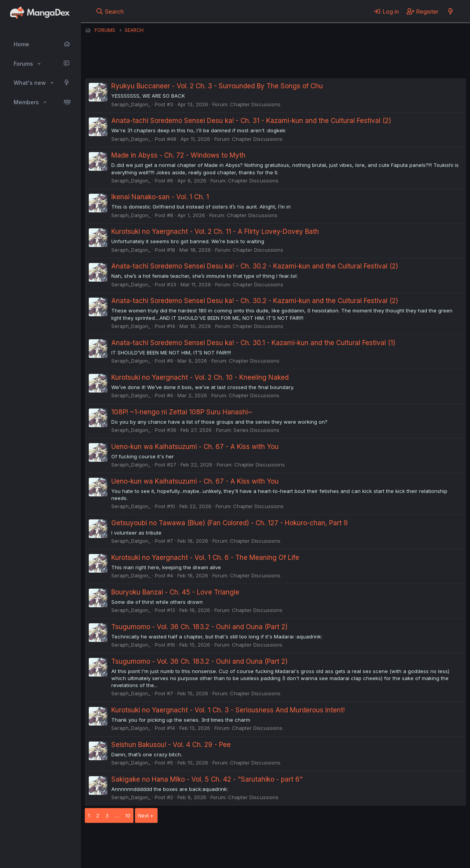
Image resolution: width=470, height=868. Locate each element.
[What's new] (450, 11)
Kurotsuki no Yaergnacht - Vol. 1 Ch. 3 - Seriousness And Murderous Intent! (228, 710)
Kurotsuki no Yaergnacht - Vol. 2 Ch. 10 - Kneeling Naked (200, 377)
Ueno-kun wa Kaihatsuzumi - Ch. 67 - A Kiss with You (195, 447)
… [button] (117, 815)
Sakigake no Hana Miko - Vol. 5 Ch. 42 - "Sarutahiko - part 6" (207, 779)
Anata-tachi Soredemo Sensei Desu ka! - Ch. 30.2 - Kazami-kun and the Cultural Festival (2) (255, 266)
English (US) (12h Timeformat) (125, 840)
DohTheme (392, 857)
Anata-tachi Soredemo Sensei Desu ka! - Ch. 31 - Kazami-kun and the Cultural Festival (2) (251, 121)
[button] (39, 64)
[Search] (110, 11)
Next (144, 815)
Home (21, 44)
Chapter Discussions (255, 104)
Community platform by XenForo (402, 851)
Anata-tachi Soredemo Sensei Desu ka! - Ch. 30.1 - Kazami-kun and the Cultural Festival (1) (253, 343)
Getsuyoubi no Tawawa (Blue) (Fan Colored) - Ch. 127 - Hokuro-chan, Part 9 (230, 523)
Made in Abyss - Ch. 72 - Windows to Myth (178, 155)
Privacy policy (275, 840)
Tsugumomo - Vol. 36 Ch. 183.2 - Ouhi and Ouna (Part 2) (199, 627)
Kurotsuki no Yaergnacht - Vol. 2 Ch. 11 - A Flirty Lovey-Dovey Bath (215, 231)
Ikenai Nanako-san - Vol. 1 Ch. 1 (160, 197)
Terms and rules (229, 840)
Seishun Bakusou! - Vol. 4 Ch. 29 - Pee (171, 745)
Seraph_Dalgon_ (131, 104)
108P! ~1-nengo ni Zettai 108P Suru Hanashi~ (182, 412)
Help (308, 840)
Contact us (186, 840)
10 (128, 815)
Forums (23, 64)
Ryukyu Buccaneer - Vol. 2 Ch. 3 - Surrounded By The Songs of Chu (217, 86)
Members (26, 102)
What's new (30, 83)
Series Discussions (256, 430)
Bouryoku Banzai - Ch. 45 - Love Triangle (175, 592)
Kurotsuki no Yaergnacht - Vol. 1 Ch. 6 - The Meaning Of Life (205, 558)
